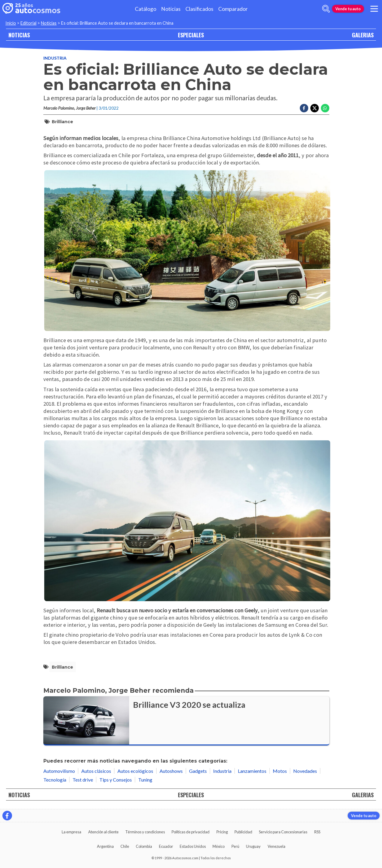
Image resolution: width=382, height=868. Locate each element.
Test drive (83, 780)
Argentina (105, 846)
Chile (125, 846)
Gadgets (198, 771)
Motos (280, 771)
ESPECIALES (191, 35)
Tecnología (55, 780)
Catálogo (146, 9)
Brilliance (62, 122)
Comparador (233, 9)
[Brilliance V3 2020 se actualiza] (186, 721)
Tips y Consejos (116, 780)
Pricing (222, 832)
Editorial (28, 23)
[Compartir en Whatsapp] (325, 108)
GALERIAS (363, 35)
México (219, 846)
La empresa (71, 832)
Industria (55, 58)
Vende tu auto (348, 9)
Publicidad (243, 832)
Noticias (171, 9)
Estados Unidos (193, 846)
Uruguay (253, 846)
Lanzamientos (252, 771)
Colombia (144, 846)
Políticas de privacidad (191, 832)
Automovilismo (59, 771)
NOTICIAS (19, 35)
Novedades (305, 771)
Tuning (145, 780)
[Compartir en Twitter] (315, 108)
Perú (235, 846)
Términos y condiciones (145, 832)
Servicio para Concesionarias (283, 832)
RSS (317, 832)
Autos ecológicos (135, 771)
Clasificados (199, 9)
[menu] (374, 9)
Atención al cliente (103, 832)
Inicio (11, 23)
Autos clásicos (96, 771)
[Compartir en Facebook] (304, 108)
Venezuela (276, 846)
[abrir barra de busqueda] (326, 9)
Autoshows (171, 771)
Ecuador (166, 846)
